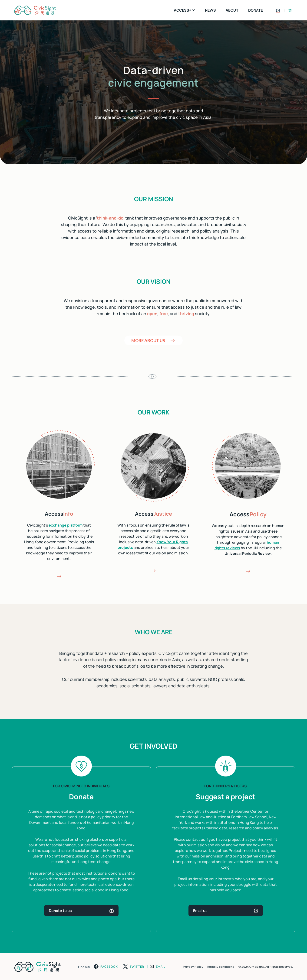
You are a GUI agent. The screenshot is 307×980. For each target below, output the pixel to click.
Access (59, 514)
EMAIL (161, 967)
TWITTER (137, 967)
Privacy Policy (193, 967)
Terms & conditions (221, 967)
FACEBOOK (109, 967)
